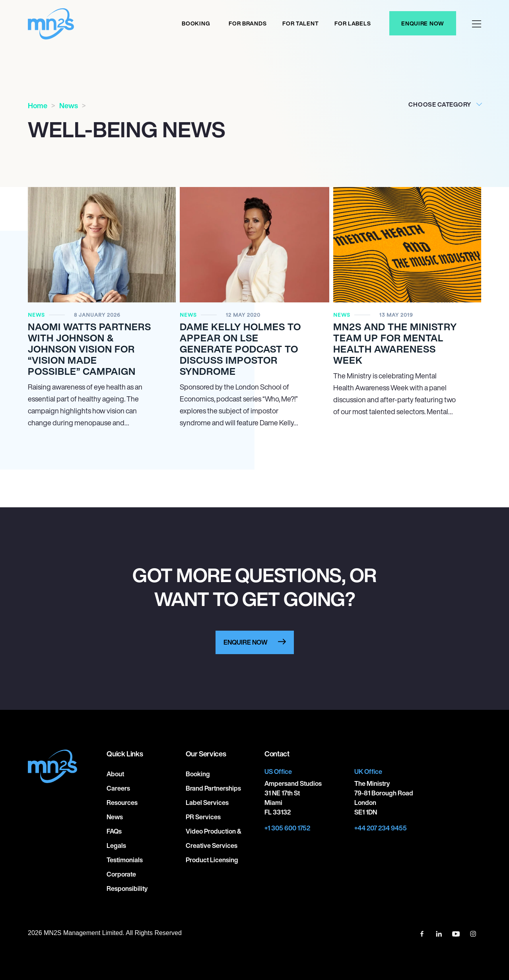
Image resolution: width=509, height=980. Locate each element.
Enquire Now (423, 23)
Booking (196, 23)
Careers (118, 788)
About (115, 774)
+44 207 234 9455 (381, 828)
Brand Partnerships (213, 788)
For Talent (300, 23)
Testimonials (125, 860)
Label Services (207, 803)
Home (38, 105)
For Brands (248, 23)
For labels (353, 23)
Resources (122, 803)
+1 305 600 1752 (287, 828)
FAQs (114, 831)
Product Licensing (212, 860)
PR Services (203, 817)
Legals (116, 846)
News (69, 105)
